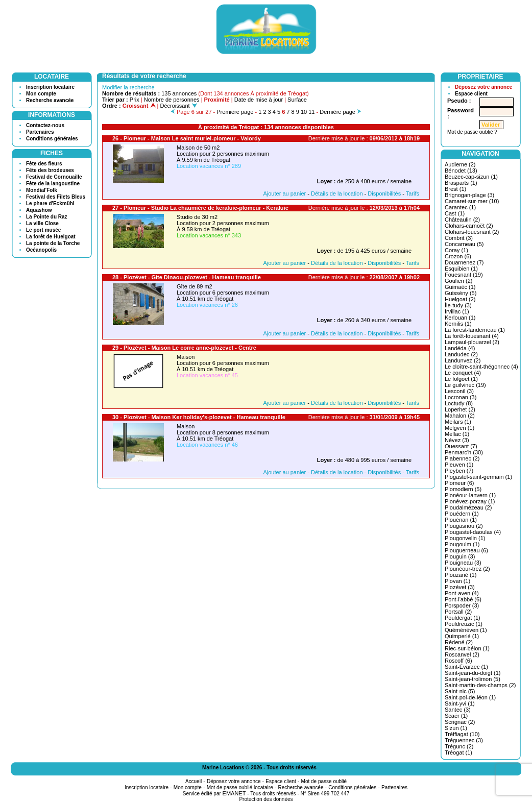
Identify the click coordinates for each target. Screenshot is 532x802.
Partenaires (40, 132)
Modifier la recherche (128, 87)
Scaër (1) (456, 716)
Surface (297, 100)
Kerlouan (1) (460, 318)
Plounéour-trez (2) (467, 569)
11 (311, 112)
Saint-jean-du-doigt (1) (473, 673)
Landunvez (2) (463, 360)
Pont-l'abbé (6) (463, 599)
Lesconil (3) (459, 391)
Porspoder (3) (462, 605)
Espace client (471, 94)
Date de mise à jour (259, 100)
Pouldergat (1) (463, 618)
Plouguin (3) (460, 556)
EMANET (234, 793)
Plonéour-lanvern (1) (470, 495)
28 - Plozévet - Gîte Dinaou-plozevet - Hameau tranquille (187, 277)
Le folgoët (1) (461, 379)
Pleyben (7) (459, 471)
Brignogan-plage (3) (469, 195)
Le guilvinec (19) (465, 385)
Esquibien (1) (461, 269)
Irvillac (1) (457, 311)
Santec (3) (458, 710)
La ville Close (42, 223)
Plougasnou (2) (464, 526)
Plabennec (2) (462, 458)
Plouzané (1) (461, 575)
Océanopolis (41, 250)
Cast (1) (455, 213)
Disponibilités (384, 193)
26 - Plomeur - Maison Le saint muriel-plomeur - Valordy (187, 138)
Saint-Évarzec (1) (466, 667)
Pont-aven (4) (462, 593)
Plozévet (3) (460, 587)
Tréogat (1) (458, 752)
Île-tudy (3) (458, 305)
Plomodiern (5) (463, 489)
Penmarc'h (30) (464, 452)
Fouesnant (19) (464, 275)
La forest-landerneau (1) (475, 330)
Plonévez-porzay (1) (470, 501)
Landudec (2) (461, 354)
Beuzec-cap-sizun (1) (471, 177)
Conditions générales (52, 139)
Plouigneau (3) (463, 563)
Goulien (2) (458, 281)
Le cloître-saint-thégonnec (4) (481, 367)
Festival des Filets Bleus (56, 197)
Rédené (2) (459, 642)
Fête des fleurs (44, 164)
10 (304, 112)
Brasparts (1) (461, 183)
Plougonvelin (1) (465, 538)
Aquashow (39, 210)
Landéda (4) (460, 348)
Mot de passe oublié (324, 781)
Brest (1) (455, 189)
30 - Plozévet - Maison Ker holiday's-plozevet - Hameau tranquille (199, 417)
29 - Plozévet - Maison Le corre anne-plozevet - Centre (184, 348)
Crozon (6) (458, 256)
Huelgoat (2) (460, 299)
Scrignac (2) (460, 722)
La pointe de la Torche (53, 243)
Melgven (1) (460, 428)
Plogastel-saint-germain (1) (478, 477)
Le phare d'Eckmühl (50, 203)
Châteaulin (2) (462, 220)
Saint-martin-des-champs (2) (480, 685)
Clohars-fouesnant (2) (472, 232)
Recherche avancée (50, 100)
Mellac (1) (457, 434)
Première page (235, 112)
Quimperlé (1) (462, 636)
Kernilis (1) (458, 324)
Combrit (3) (459, 238)
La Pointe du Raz (47, 217)
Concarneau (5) (464, 244)
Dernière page (337, 112)
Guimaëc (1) (460, 287)
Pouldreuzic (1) (464, 624)
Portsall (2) (458, 612)
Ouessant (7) (461, 446)
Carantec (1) (460, 207)
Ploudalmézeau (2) (468, 507)
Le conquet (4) (463, 373)
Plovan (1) (457, 581)
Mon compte (41, 94)
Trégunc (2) (459, 746)
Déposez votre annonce (483, 87)
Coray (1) (456, 250)
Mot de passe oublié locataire (240, 787)
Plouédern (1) (462, 514)
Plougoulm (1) (462, 544)
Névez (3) (457, 440)
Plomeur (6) (459, 483)
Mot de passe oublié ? (472, 132)
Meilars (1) (458, 422)
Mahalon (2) (460, 416)
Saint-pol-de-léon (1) (470, 697)
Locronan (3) (461, 397)
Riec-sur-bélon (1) (467, 648)
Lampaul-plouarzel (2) (472, 342)
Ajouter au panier (284, 193)
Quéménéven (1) (466, 630)
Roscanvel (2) (462, 654)
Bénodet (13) (461, 171)
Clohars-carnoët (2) (469, 226)
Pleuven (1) (459, 465)
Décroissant (179, 106)
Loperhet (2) (460, 409)
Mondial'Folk (42, 190)
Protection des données (266, 799)
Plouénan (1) (461, 520)
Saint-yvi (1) (460, 703)
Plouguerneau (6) (466, 550)
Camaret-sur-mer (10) (472, 201)
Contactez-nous (45, 125)
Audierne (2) (460, 164)
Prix (135, 100)
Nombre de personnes (172, 100)
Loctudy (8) (459, 403)
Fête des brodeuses (50, 170)
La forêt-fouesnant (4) (472, 336)
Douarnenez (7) (464, 262)
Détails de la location (337, 193)
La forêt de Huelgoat (51, 237)
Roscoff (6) (458, 661)
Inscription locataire (50, 87)
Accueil (194, 781)
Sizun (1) (456, 728)
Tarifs (413, 193)
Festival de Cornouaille (54, 177)
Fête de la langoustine (53, 184)
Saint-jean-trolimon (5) (473, 679)
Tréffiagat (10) (462, 734)
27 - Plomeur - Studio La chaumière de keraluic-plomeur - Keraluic (200, 208)
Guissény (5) (461, 293)
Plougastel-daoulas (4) (473, 532)
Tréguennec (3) (464, 740)
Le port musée (43, 230)
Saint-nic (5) (460, 691)
